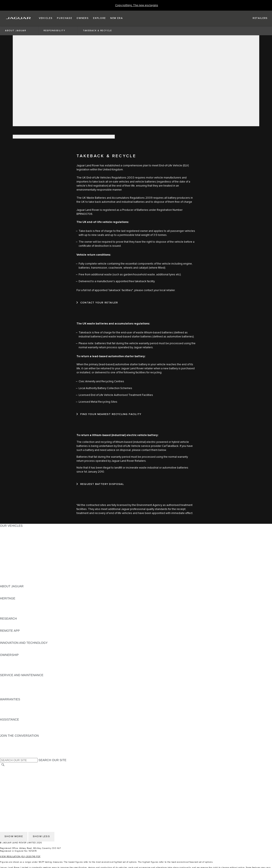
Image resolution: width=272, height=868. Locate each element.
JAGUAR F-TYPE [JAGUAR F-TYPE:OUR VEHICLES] (12, 542)
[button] (46, 18)
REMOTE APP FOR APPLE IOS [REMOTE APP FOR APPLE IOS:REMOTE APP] (22, 635)
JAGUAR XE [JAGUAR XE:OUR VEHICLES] (9, 546)
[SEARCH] (3, 765)
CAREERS (7, 773)
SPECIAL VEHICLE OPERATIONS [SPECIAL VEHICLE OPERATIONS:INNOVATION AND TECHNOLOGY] (24, 651)
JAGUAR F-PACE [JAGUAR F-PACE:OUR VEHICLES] (12, 530)
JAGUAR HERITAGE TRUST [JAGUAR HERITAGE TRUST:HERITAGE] (20, 615)
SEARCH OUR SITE (52, 760)
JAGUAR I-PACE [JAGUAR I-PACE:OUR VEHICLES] (12, 538)
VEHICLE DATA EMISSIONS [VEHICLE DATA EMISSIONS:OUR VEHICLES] (20, 574)
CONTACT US (10, 793)
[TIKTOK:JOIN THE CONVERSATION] (7, 744)
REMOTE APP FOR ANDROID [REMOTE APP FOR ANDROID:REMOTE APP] (21, 639)
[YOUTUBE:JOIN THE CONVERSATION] (9, 748)
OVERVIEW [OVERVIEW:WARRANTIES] (8, 703)
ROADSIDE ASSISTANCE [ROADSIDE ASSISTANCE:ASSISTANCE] (18, 724)
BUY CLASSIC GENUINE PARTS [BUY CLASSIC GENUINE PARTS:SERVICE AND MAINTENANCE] (23, 695)
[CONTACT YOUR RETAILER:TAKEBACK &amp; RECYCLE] (97, 303)
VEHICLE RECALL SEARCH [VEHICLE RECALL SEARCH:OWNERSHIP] (20, 667)
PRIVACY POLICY (13, 781)
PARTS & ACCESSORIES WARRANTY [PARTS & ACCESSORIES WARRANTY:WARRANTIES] (27, 711)
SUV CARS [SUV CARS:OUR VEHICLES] (8, 558)
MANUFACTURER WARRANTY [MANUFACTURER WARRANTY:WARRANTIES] (22, 707)
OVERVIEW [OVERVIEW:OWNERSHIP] (8, 659)
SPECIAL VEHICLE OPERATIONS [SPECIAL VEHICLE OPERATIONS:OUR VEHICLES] (24, 570)
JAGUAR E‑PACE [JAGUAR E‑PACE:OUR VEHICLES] (12, 534)
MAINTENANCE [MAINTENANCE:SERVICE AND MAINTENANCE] (11, 679)
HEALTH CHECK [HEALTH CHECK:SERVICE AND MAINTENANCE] (12, 687)
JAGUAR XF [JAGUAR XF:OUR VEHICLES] (8, 550)
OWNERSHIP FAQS (14, 578)
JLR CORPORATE (13, 789)
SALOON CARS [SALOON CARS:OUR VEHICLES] (11, 554)
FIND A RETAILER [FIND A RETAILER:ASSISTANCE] (13, 732)
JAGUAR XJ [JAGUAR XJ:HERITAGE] (8, 610)
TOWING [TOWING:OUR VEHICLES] (6, 562)
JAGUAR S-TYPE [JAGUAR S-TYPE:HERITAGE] (12, 606)
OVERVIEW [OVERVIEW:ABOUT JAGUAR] (8, 590)
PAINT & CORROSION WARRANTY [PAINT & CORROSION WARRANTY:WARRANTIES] (25, 715)
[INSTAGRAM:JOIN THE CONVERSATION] (11, 740)
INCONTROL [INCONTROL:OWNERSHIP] (9, 663)
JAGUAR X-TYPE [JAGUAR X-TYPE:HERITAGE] (12, 602)
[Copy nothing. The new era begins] (137, 5)
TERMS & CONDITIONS (17, 777)
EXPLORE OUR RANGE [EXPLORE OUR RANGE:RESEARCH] (17, 623)
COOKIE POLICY (12, 785)
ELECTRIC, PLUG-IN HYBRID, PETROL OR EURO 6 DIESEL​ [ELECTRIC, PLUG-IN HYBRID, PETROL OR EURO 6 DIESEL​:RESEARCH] (42, 627)
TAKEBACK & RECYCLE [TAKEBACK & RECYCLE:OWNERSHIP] (17, 671)
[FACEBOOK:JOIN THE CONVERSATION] (10, 752)
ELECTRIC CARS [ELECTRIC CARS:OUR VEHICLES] (12, 566)
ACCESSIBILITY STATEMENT (21, 797)
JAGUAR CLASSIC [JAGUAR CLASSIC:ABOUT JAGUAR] (13, 594)
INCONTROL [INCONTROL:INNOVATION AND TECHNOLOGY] (9, 647)
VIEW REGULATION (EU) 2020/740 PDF (20, 857)
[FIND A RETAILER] (256, 18)
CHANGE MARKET (13, 769)
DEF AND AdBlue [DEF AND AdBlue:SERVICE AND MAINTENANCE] (12, 691)
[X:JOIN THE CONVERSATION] (3, 756)
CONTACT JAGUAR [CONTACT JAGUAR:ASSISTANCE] (14, 728)
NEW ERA (7, 582)
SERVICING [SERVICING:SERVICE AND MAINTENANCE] (8, 683)
